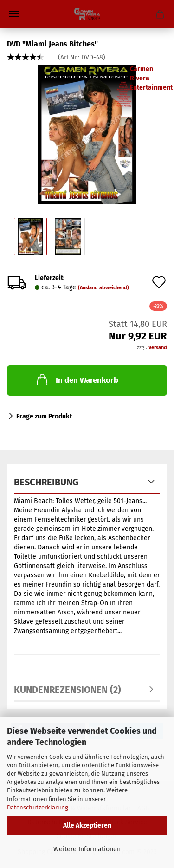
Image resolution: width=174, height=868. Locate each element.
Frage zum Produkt (44, 416)
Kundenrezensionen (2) (68, 690)
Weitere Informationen (87, 849)
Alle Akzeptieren (87, 826)
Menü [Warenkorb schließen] (14, 14)
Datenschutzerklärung (38, 807)
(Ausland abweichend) (103, 288)
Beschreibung (46, 482)
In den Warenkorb (77, 379)
